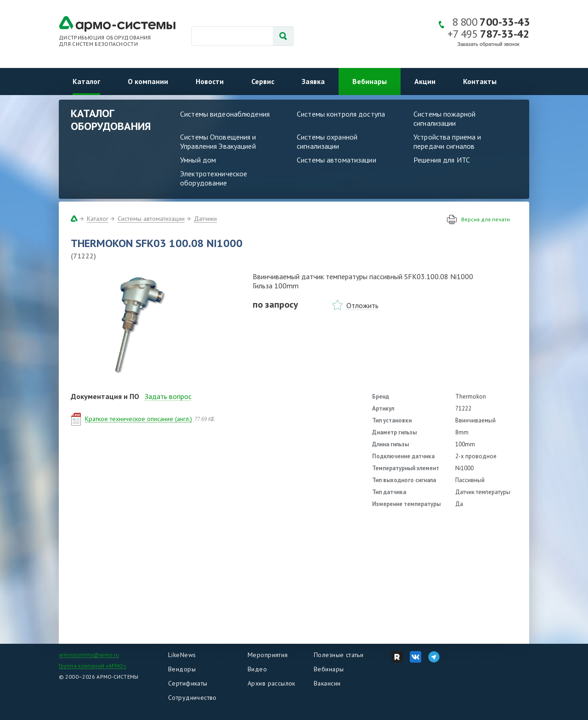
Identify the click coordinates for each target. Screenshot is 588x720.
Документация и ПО (105, 396)
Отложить (362, 305)
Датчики (205, 219)
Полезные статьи (339, 655)
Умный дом (198, 160)
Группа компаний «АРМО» (93, 666)
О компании (148, 81)
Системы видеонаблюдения (225, 114)
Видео (257, 669)
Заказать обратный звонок (489, 44)
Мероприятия (268, 655)
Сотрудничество (192, 697)
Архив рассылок (271, 683)
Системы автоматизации (336, 160)
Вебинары (370, 81)
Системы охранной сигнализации (327, 141)
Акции (425, 81)
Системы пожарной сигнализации (444, 118)
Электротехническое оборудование (214, 178)
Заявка (313, 81)
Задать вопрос (168, 396)
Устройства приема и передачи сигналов (447, 141)
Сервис (263, 81)
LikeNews (182, 655)
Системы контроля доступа (341, 114)
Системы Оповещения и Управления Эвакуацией (218, 141)
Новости (210, 81)
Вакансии (327, 683)
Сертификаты (188, 683)
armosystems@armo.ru (89, 655)
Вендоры (182, 669)
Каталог (86, 81)
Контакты (480, 81)
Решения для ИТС (442, 160)
